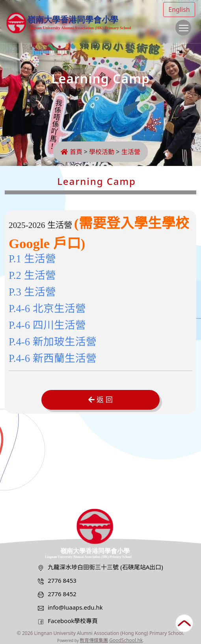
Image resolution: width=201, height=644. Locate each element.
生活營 (131, 152)
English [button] (179, 9)
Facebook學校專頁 (73, 621)
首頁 (71, 152)
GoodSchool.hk (126, 640)
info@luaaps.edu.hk (75, 607)
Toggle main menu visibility (185, 32)
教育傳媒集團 (94, 640)
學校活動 (102, 152)
